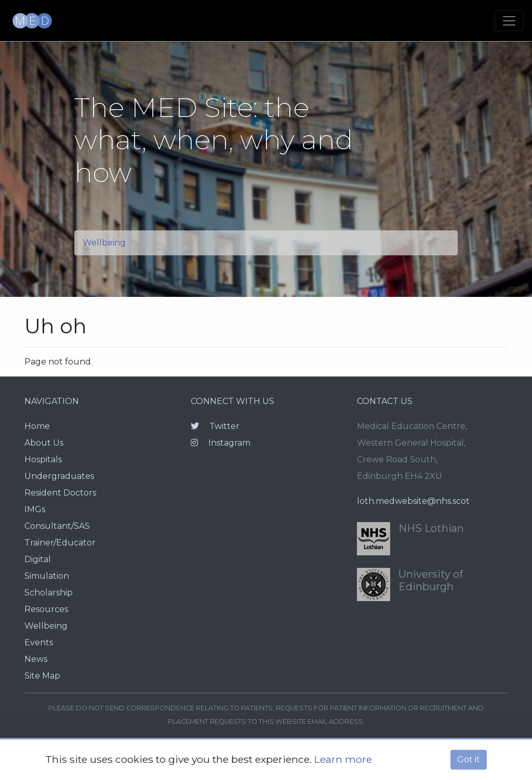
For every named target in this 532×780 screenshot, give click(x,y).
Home (37, 426)
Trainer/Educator (60, 543)
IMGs (35, 509)
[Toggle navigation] (509, 21)
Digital (38, 559)
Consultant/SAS (57, 526)
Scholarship (49, 593)
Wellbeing (104, 243)
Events (39, 642)
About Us (44, 443)
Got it (469, 759)
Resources (46, 609)
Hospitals (43, 459)
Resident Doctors (60, 493)
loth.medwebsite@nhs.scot (413, 501)
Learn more (343, 759)
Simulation (47, 576)
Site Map (42, 676)
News (36, 659)
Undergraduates (59, 476)
